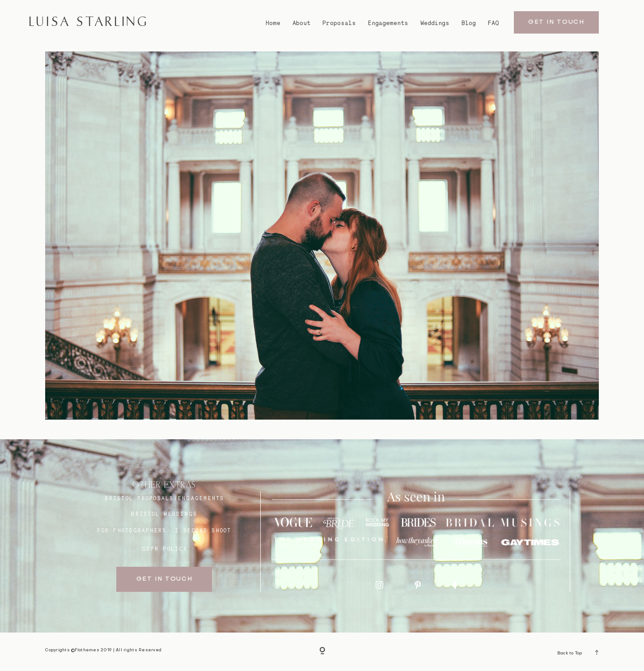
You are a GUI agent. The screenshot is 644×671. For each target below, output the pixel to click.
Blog (469, 23)
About (301, 23)
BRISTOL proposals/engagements (164, 498)
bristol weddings (164, 514)
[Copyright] (322, 652)
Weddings (435, 23)
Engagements (388, 23)
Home (273, 23)
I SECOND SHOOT (203, 531)
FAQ (494, 23)
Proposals (339, 23)
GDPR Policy (165, 549)
